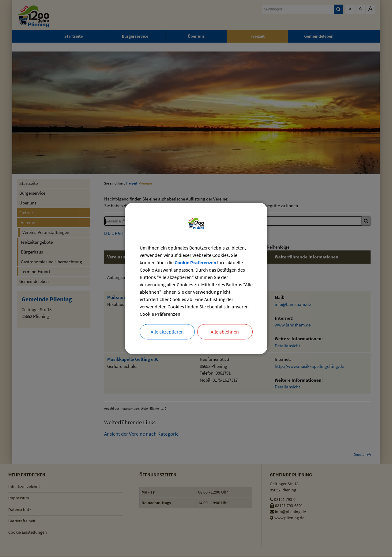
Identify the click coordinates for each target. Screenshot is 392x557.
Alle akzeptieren (167, 332)
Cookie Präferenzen (195, 263)
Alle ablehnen (225, 332)
